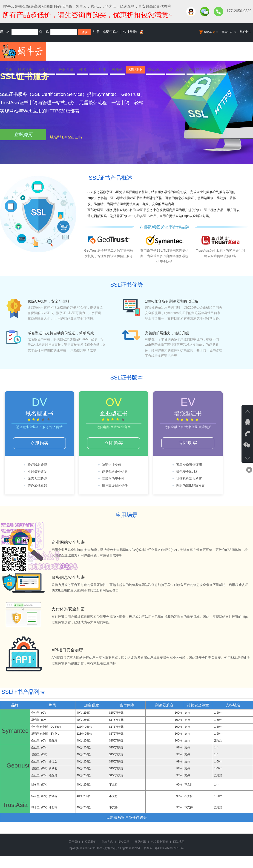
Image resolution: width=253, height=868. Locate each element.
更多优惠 (216, 70)
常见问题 (140, 842)
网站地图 (179, 842)
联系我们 (91, 842)
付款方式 (107, 842)
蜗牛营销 (176, 70)
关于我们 (74, 842)
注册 (96, 32)
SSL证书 (135, 70)
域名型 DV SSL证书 (66, 137)
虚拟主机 (46, 70)
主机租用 (99, 70)
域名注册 (25, 70)
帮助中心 (245, 32)
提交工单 (124, 842)
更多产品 (196, 70)
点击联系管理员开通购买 (126, 817)
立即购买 (23, 135)
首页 (9, 70)
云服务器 (66, 70)
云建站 (117, 70)
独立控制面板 (160, 842)
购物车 (209, 32)
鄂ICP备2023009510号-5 (170, 848)
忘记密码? (110, 32)
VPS (82, 70)
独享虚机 (155, 70)
